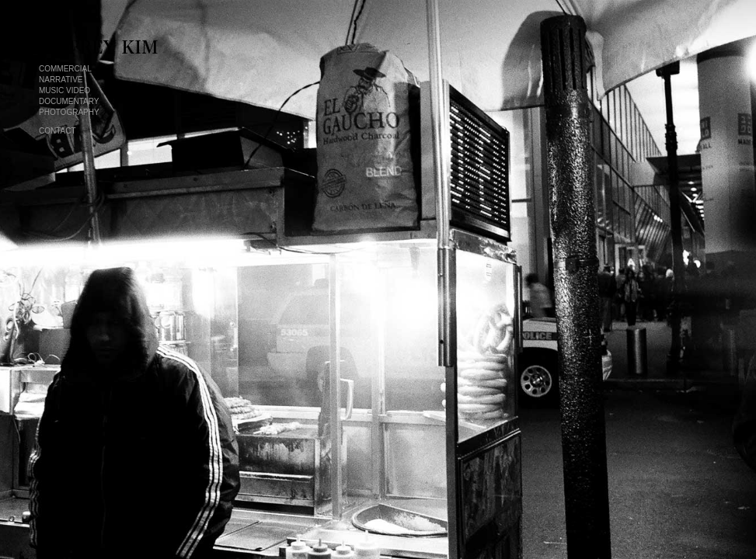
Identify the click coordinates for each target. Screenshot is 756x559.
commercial (65, 69)
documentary (69, 101)
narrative (61, 80)
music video (64, 90)
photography (69, 112)
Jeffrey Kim (112, 47)
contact (57, 131)
